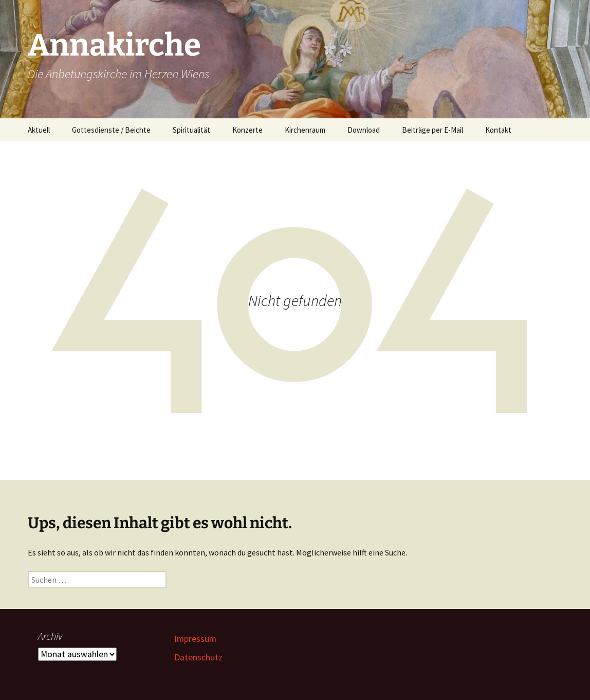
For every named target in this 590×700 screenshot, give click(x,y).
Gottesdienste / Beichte (111, 130)
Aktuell (39, 130)
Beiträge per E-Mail (432, 130)
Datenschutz (198, 657)
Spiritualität (191, 130)
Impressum (195, 639)
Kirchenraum (305, 130)
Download (364, 130)
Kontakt (498, 130)
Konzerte (247, 130)
